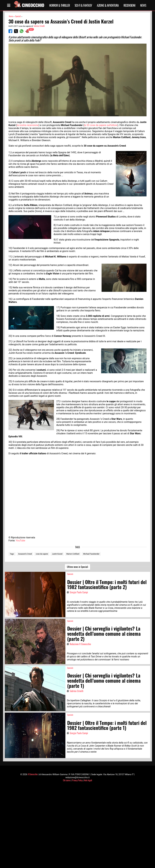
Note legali (88, 780)
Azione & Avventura (108, 5)
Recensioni (129, 5)
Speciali (18, 16)
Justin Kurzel (57, 554)
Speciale (70, 574)
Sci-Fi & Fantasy (83, 5)
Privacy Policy (77, 780)
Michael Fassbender (91, 554)
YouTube (20, 541)
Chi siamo (67, 780)
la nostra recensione (28, 125)
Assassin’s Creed (25, 554)
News (143, 5)
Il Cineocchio (33, 774)
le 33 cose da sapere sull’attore (101, 125)
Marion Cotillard (73, 554)
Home (11, 16)
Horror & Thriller (59, 5)
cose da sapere (42, 554)
